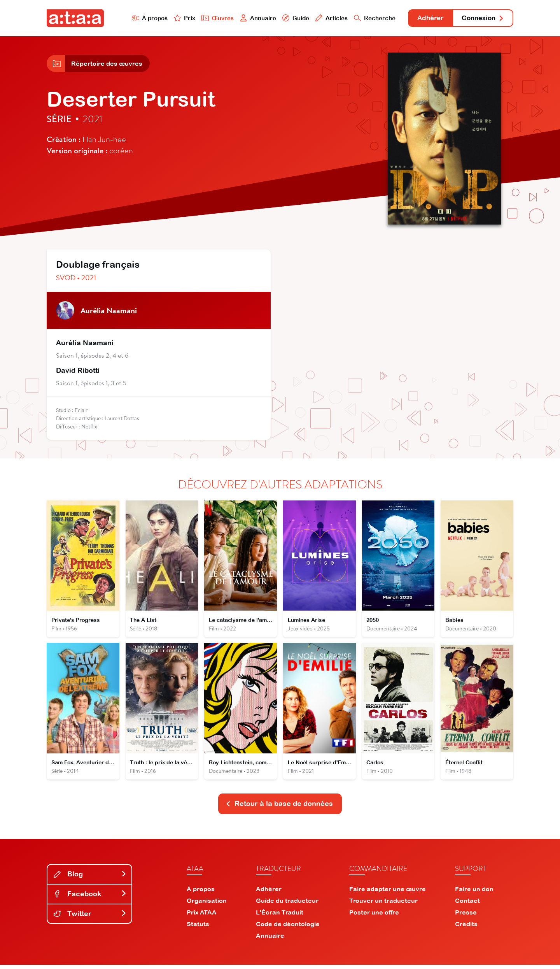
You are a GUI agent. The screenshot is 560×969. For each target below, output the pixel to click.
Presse (466, 916)
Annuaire (250, 18)
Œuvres (209, 18)
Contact (467, 905)
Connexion (481, 18)
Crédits (466, 928)
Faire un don (474, 893)
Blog (90, 878)
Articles (324, 18)
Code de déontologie (288, 928)
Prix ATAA (202, 916)
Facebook (90, 898)
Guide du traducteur (287, 905)
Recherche (367, 18)
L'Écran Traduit (280, 916)
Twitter (90, 917)
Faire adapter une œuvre (388, 893)
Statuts (198, 928)
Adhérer (425, 18)
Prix (176, 18)
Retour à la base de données (279, 808)
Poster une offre (374, 916)
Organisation (207, 905)
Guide (287, 18)
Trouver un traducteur (383, 905)
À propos (141, 18)
